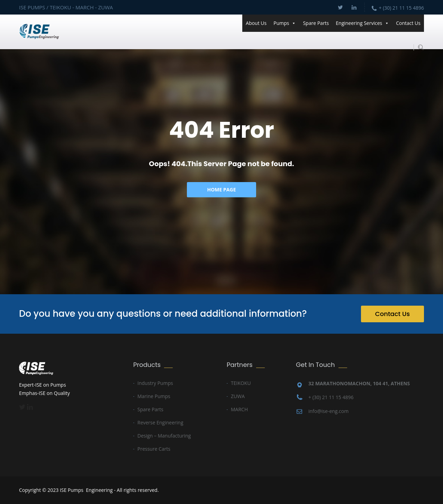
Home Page (222, 190)
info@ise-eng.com (328, 411)
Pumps (285, 23)
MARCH (239, 409)
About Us (256, 23)
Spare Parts (316, 23)
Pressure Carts (154, 449)
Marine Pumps (154, 396)
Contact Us (408, 23)
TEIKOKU (241, 383)
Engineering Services (362, 23)
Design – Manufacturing (164, 436)
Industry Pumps (155, 383)
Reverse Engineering (160, 422)
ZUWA (238, 396)
